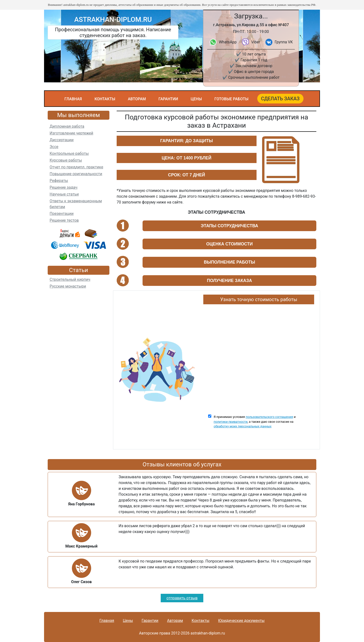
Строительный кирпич (70, 279)
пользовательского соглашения (269, 417)
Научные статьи (64, 194)
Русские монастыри (68, 286)
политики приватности (231, 422)
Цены (196, 99)
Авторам (137, 99)
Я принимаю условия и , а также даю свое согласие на (255, 422)
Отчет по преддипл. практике (76, 167)
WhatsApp (228, 42)
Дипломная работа (67, 126)
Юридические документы (241, 621)
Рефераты (59, 181)
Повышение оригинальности (76, 174)
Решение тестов (64, 220)
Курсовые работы (66, 160)
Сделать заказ (280, 99)
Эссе (54, 147)
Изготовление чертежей (71, 133)
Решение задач (64, 187)
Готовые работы (231, 99)
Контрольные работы (69, 153)
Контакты (105, 99)
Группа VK (284, 42)
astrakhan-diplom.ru (113, 20)
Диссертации (62, 140)
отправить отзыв (182, 598)
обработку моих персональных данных (243, 426)
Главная (73, 99)
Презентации (62, 214)
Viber (256, 42)
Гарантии (168, 99)
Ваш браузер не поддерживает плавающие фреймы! (259, 357)
